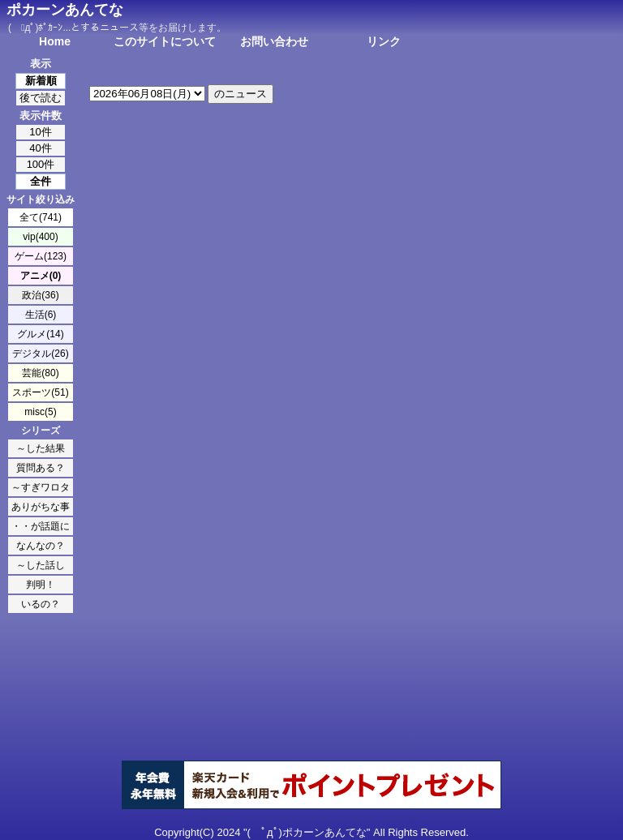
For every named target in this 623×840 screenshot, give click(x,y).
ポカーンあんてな (65, 10)
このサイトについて (165, 41)
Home (55, 41)
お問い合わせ (274, 41)
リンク (384, 41)
